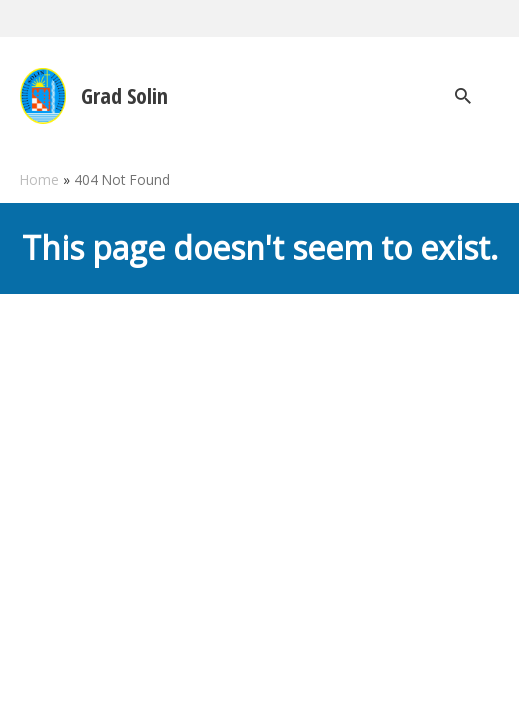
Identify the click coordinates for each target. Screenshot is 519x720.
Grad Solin (124, 95)
